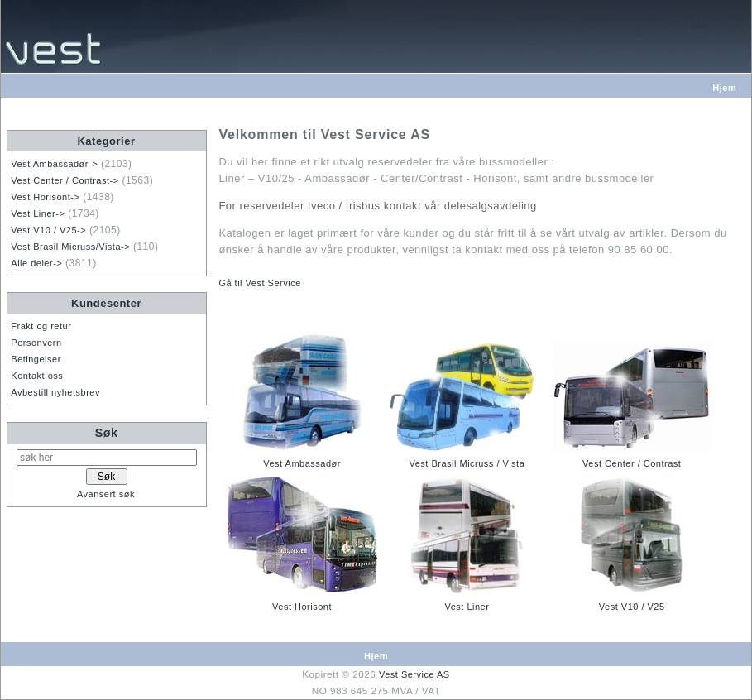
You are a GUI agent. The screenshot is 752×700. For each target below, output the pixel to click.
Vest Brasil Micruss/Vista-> (70, 247)
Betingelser (36, 359)
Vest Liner (467, 607)
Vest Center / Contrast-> (65, 180)
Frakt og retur (41, 326)
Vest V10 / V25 (632, 607)
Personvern (36, 343)
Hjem (724, 88)
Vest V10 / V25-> (48, 230)
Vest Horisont (302, 607)
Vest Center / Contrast (632, 463)
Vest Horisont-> (45, 197)
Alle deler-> (36, 263)
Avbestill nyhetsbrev (55, 392)
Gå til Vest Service (259, 283)
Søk (107, 433)
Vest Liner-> (38, 213)
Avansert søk (106, 494)
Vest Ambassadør (302, 463)
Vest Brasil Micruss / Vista (467, 463)
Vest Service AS (414, 674)
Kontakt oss (37, 376)
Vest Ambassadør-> (54, 164)
